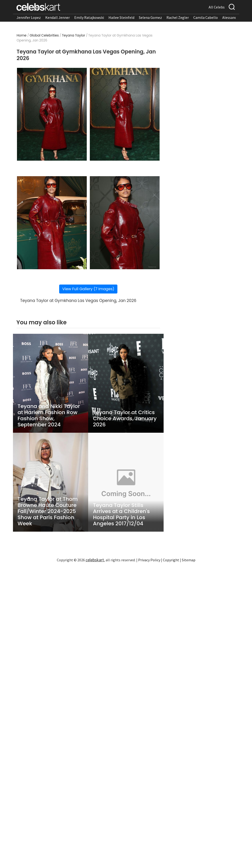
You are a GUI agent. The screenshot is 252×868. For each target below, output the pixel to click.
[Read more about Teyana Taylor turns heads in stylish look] (52, 223)
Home (22, 35)
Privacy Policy (149, 560)
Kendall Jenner (58, 17)
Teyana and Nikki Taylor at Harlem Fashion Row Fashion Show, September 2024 (49, 416)
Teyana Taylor (74, 35)
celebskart (95, 560)
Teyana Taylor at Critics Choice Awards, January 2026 (125, 419)
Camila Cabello (206, 17)
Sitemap (189, 560)
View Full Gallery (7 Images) (88, 289)
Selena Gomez (150, 17)
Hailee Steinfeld (121, 17)
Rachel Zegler (178, 17)
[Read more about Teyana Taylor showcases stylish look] (125, 223)
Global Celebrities (44, 35)
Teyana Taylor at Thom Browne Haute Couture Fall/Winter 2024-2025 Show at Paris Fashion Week (48, 511)
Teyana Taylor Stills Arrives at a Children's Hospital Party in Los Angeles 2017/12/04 (121, 514)
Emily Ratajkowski (89, 17)
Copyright (171, 560)
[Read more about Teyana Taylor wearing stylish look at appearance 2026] (52, 114)
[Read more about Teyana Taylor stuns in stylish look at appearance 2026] (125, 114)
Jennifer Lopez (29, 17)
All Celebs (217, 7)
